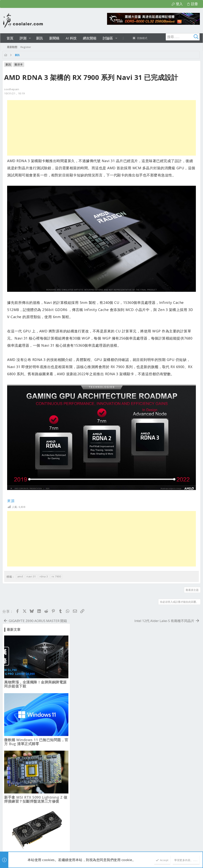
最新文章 (82, 698)
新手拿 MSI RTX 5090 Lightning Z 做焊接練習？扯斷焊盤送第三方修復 (165, 236)
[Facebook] (198, 846)
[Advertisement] (66, 139)
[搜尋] (175, 37)
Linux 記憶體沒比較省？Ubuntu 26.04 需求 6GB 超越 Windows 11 (166, 352)
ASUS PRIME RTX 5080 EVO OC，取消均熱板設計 (165, 294)
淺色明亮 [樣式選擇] (13, 681)
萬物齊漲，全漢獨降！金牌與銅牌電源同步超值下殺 (165, 121)
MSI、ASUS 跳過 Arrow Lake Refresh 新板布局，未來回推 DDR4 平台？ (166, 584)
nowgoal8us (59, 716)
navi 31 (32, 556)
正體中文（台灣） (34, 681)
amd (21, 556)
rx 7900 (57, 556)
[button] (30, 38)
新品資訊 (81, 740)
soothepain (12, 100)
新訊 (9, 64)
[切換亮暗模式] (140, 38)
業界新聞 (81, 718)
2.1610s (61, 848)
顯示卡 (20, 64)
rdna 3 (45, 556)
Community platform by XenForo (39, 844)
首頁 (182, 681)
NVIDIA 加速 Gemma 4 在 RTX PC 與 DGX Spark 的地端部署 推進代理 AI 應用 (166, 646)
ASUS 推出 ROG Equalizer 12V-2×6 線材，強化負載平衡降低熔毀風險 (164, 409)
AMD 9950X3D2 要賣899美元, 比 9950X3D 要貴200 (161, 524)
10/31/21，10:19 (15, 104)
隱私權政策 (161, 681)
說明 (173, 681)
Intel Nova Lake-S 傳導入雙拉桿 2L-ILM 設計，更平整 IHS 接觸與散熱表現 (166, 467)
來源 (12, 480)
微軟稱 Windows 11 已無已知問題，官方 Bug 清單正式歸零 (166, 179)
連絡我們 (120, 681)
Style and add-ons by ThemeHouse (98, 844)
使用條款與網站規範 (140, 681)
